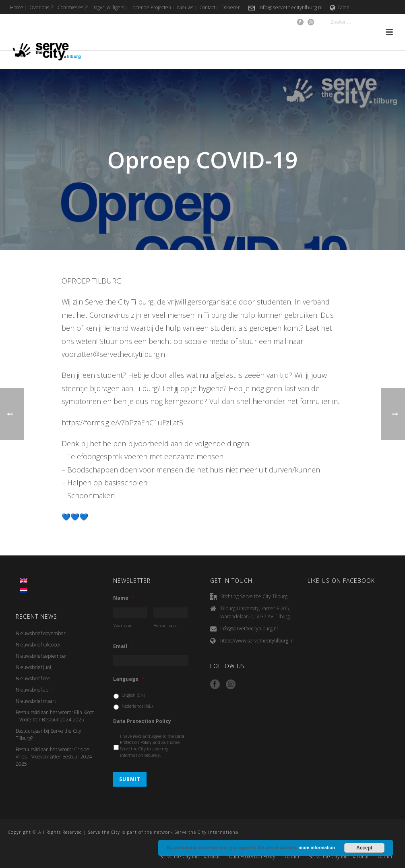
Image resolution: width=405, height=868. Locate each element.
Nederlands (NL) (137, 706)
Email (123, 646)
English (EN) (133, 695)
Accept (364, 848)
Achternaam (166, 625)
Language (129, 679)
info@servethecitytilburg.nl (290, 7)
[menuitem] (24, 581)
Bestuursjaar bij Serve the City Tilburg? (49, 734)
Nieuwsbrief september (41, 656)
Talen (340, 7)
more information (316, 847)
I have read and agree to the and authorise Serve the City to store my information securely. (152, 746)
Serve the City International (190, 857)
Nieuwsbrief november (41, 633)
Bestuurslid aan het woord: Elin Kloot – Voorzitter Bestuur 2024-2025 (55, 716)
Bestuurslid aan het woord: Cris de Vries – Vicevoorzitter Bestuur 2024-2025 (55, 757)
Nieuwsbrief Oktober (38, 645)
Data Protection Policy (145, 721)
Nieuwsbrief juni (33, 667)
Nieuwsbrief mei (34, 678)
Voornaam (124, 625)
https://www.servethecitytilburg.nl (257, 641)
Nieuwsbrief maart (36, 701)
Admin (292, 857)
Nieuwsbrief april (34, 690)
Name (124, 598)
